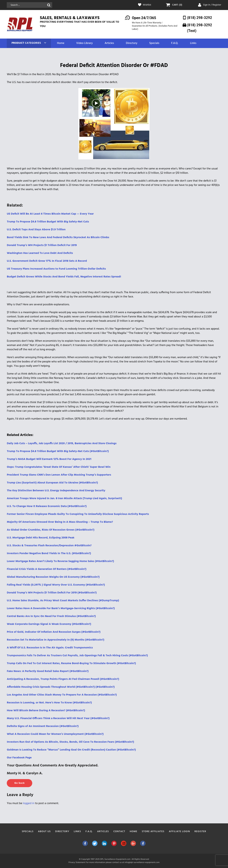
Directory (132, 43)
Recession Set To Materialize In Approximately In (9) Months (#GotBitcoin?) (55, 640)
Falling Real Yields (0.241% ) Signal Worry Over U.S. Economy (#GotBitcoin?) (56, 585)
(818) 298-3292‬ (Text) (200, 28)
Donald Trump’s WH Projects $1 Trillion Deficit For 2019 (42, 245)
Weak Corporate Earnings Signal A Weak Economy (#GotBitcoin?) (49, 624)
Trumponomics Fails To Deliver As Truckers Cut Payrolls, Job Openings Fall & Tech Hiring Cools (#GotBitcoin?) (77, 656)
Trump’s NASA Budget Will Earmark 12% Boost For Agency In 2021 (49, 459)
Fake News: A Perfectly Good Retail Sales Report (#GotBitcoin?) (48, 671)
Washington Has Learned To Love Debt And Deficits (40, 253)
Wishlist (147, 5)
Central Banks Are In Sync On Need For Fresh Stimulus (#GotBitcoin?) (51, 616)
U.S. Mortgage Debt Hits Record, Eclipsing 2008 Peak (41, 538)
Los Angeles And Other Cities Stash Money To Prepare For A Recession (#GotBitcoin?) (62, 695)
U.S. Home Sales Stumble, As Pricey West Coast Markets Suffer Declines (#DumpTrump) (63, 601)
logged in (29, 803)
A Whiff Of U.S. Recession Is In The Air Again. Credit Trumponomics (50, 648)
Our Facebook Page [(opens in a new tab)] (19, 758)
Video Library (85, 43)
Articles (109, 43)
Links (193, 43)
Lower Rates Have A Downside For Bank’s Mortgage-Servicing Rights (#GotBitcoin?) (61, 608)
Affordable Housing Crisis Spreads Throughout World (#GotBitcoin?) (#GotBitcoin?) (61, 687)
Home (61, 43)
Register (200, 831)
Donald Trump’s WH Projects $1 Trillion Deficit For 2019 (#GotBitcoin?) (52, 593)
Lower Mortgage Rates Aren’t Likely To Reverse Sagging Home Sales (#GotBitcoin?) (60, 561)
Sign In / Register (212, 5)
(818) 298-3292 (200, 18)
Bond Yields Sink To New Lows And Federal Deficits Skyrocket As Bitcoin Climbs (58, 237)
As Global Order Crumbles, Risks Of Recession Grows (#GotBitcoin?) (50, 530)
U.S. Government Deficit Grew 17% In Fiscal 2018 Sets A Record (47, 261)
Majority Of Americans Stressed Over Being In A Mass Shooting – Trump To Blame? (60, 522)
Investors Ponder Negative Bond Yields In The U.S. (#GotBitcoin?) (49, 553)
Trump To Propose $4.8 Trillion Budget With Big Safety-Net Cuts (48, 222)
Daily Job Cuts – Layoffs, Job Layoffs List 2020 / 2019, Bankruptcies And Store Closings (62, 443)
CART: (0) (177, 5)
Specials (154, 43)
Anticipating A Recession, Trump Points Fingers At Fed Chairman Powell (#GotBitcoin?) (63, 679)
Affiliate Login (179, 831)
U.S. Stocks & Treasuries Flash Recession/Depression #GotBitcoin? (49, 546)
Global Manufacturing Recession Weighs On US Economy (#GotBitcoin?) (53, 577)
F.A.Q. (175, 43)
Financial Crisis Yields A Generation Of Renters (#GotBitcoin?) (47, 569)
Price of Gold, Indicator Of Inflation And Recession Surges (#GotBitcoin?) (54, 632)
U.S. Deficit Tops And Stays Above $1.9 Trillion (36, 230)
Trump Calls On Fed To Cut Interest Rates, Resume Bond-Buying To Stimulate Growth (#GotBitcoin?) (71, 663)
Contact (119, 831)
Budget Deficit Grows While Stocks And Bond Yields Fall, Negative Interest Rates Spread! (64, 277)
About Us (44, 831)
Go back (19, 783)
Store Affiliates (153, 831)
